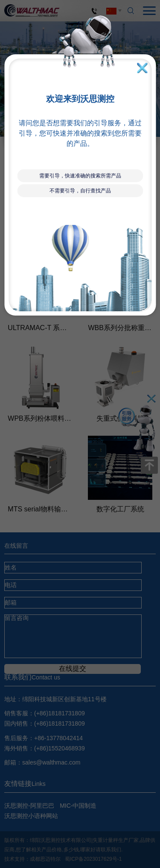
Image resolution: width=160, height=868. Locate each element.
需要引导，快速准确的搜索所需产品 (80, 176)
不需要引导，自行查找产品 (80, 191)
